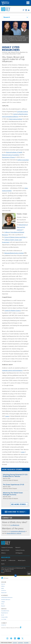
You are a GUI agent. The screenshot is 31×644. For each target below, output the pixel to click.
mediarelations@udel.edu (18, 531)
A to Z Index (4, 619)
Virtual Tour (4, 590)
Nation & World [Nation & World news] (5, 550)
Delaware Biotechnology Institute (14, 253)
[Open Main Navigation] (28, 3)
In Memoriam (12, 560)
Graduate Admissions (6, 600)
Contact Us (4, 625)
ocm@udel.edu (15, 525)
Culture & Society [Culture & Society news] (20, 550)
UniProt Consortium (23, 160)
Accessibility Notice (5, 611)
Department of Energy (9, 157)
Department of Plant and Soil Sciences (22, 227)
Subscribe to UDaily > (16, 512)
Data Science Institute (15, 119)
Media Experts (22, 560)
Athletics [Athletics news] (3, 553)
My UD (3, 615)
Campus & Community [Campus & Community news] (7, 547)
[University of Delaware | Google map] (21, 628)
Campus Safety (4, 617)
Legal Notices (20, 643)
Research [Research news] (18, 547)
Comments (15, 643)
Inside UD (4, 560)
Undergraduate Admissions (7, 597)
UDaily (3, 588)
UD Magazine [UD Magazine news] (19, 553)
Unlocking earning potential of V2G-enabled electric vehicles (15, 475)
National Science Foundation (11, 155)
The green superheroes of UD (13, 484)
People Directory (5, 613)
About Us (3, 584)
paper (7, 416)
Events (3, 564)
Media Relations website (14, 533)
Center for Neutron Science (13, 310)
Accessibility (26, 643)
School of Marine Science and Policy (15, 237)
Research (3, 606)
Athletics (3, 586)
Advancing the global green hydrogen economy (13, 494)
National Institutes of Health (14, 152)
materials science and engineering (12, 370)
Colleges (3, 602)
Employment (4, 593)
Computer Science (22, 111)
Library (3, 604)
